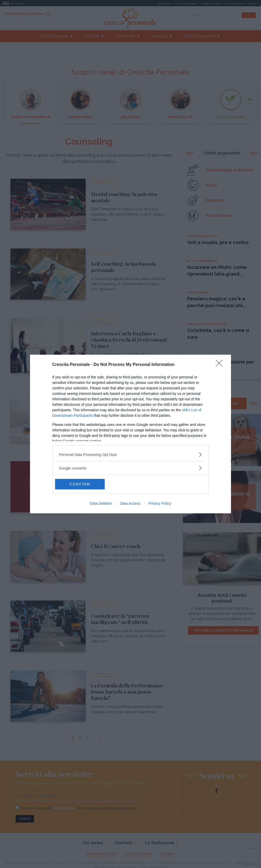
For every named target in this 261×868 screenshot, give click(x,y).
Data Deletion (101, 503)
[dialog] (130, 434)
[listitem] (130, 454)
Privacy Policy (160, 503)
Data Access (130, 503)
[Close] (221, 365)
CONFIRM (80, 484)
